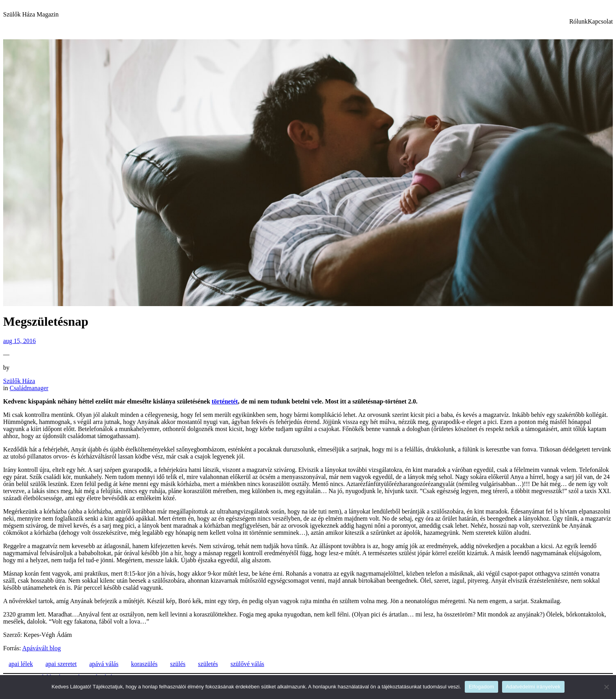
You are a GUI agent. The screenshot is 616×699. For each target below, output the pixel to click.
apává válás (104, 664)
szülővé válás (247, 664)
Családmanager (29, 388)
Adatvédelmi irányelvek (533, 687)
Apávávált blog (41, 648)
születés (208, 664)
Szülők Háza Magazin (31, 14)
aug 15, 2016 (19, 341)
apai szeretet (61, 664)
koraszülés (144, 664)
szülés (178, 664)
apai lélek (21, 664)
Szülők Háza (19, 381)
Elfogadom (481, 687)
